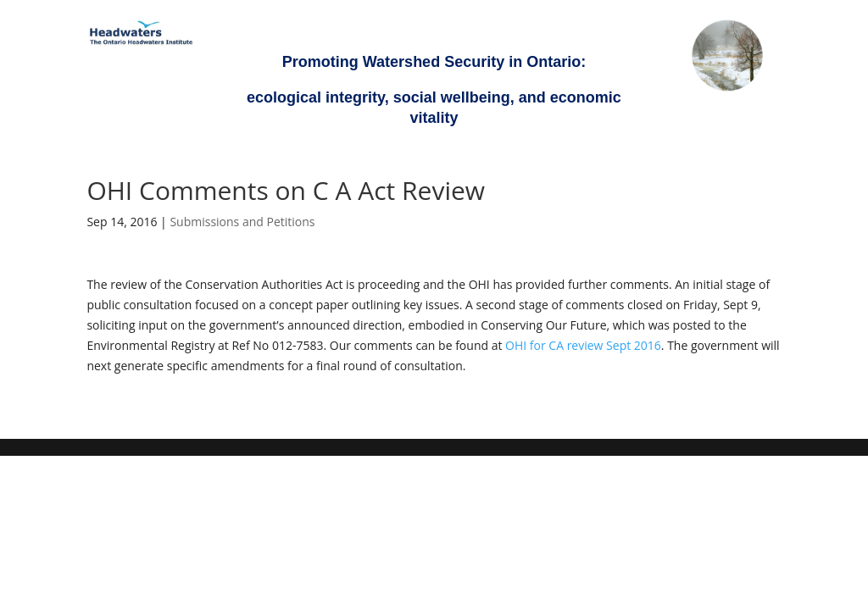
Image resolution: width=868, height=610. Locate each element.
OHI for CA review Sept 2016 (583, 345)
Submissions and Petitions (242, 222)
